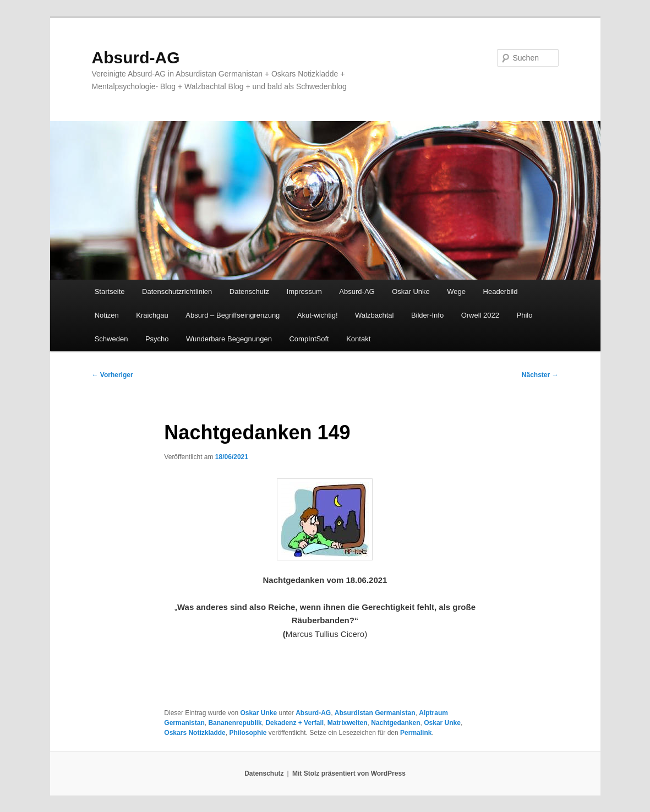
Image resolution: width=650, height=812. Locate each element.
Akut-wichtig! (318, 315)
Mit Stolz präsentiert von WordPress (349, 773)
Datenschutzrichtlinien (177, 291)
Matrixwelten (348, 723)
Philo (525, 315)
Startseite (110, 291)
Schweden (111, 339)
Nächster (540, 375)
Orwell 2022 (480, 315)
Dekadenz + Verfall (294, 723)
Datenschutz (249, 291)
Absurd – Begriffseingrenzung (233, 315)
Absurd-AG (136, 58)
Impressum (304, 291)
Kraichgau (152, 315)
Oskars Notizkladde (195, 733)
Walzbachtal (374, 315)
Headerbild (501, 291)
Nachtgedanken (395, 723)
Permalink (416, 733)
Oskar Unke (411, 291)
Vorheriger (113, 375)
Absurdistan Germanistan (375, 713)
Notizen (107, 315)
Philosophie (248, 733)
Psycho (157, 339)
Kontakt (358, 339)
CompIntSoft (309, 339)
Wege (456, 291)
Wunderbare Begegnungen (229, 339)
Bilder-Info (427, 315)
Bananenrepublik (235, 723)
